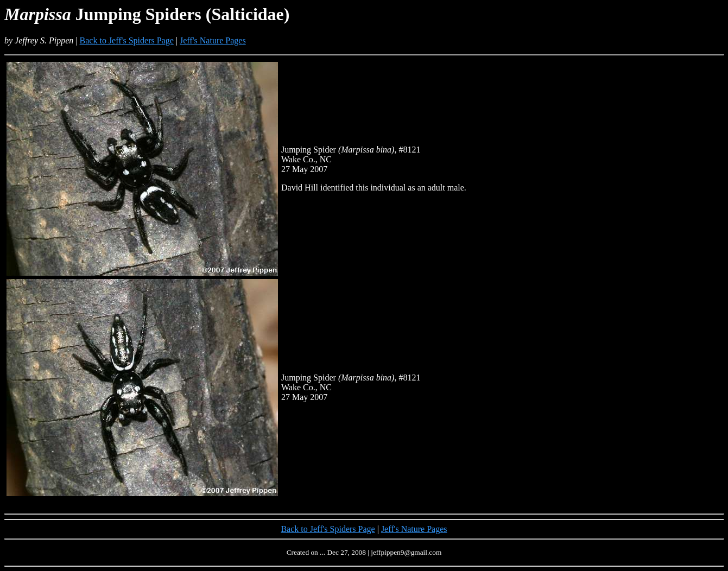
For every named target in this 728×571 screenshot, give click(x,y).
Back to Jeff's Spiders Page (127, 40)
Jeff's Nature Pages (213, 40)
